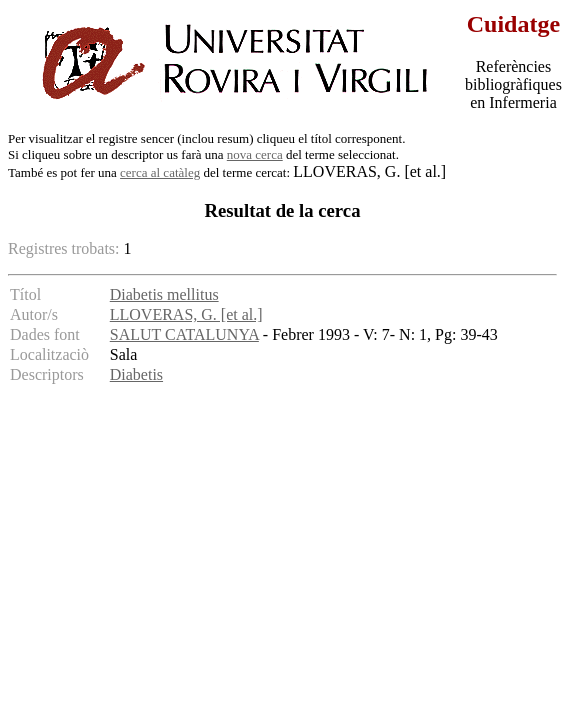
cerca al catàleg (160, 172)
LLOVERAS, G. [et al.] (186, 314)
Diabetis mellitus (164, 294)
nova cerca (255, 154)
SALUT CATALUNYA (184, 334)
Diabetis (136, 374)
